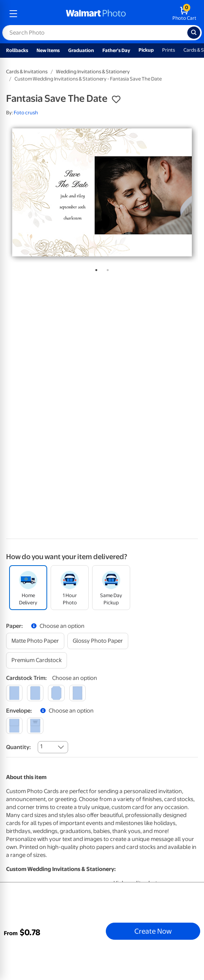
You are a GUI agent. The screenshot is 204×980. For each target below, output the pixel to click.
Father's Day (116, 50)
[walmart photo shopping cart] (184, 14)
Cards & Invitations (27, 72)
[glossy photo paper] (98, 641)
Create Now (153, 931)
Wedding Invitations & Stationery (93, 72)
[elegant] (56, 693)
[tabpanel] (102, 192)
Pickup (146, 50)
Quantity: (18, 747)
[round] (35, 693)
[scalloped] (77, 693)
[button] (116, 100)
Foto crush (26, 113)
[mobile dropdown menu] (13, 14)
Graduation (81, 50)
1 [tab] (95, 269)
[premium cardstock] (37, 660)
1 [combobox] (41, 746)
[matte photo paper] (35, 641)
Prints (169, 50)
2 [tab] (106, 269)
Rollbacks (17, 50)
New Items (48, 50)
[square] (14, 693)
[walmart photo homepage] (96, 14)
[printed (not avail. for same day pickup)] (35, 726)
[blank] (14, 726)
